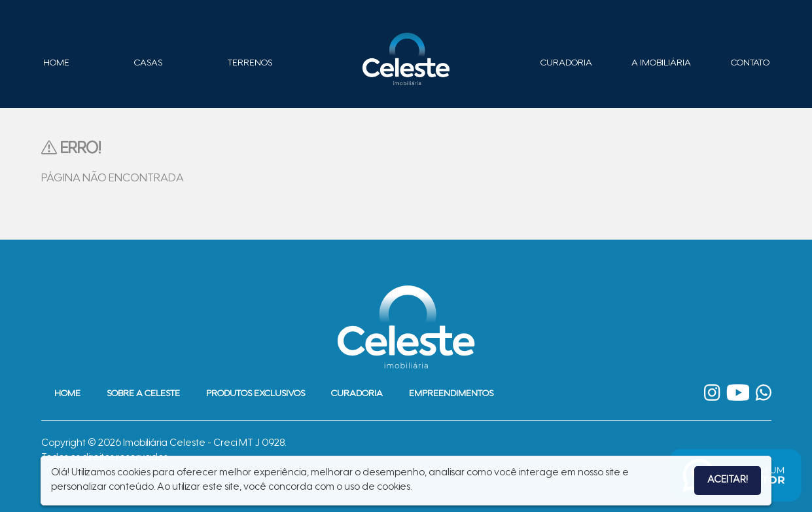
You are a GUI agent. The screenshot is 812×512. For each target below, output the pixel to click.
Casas (148, 64)
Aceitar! (728, 480)
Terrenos (250, 64)
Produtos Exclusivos (256, 394)
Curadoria (566, 64)
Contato (750, 64)
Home (56, 64)
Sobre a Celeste (143, 394)
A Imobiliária (661, 64)
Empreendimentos (451, 394)
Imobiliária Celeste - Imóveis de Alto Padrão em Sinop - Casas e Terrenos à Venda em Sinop (406, 59)
